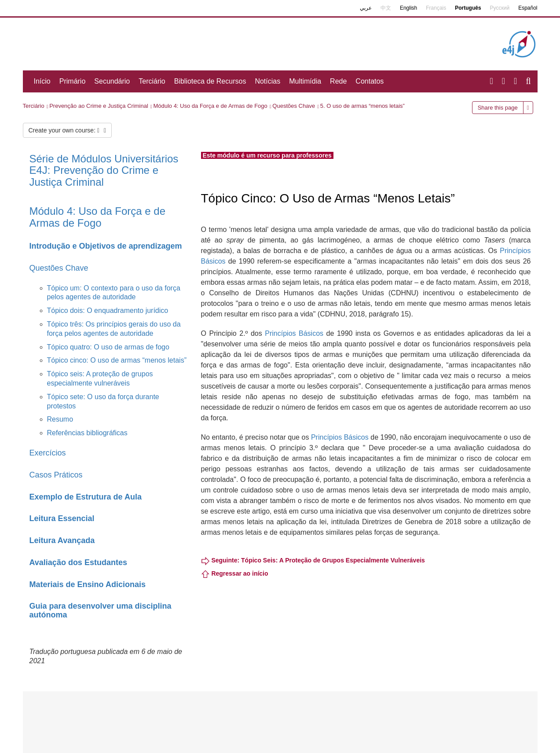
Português (468, 8)
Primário (73, 81)
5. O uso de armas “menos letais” (362, 106)
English (408, 8)
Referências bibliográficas (87, 433)
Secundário (112, 81)
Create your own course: (68, 130)
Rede (338, 81)
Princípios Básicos (294, 333)
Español (528, 8)
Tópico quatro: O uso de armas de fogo (108, 347)
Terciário (152, 81)
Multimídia (305, 81)
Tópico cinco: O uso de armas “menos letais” (117, 360)
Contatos (370, 81)
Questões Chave (294, 106)
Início (42, 81)
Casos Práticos (56, 475)
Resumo (60, 419)
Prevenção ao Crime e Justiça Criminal (99, 106)
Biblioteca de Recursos (210, 81)
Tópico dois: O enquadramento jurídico (108, 310)
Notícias (267, 81)
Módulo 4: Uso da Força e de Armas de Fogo (210, 106)
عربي (366, 8)
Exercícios (48, 453)
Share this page (498, 108)
